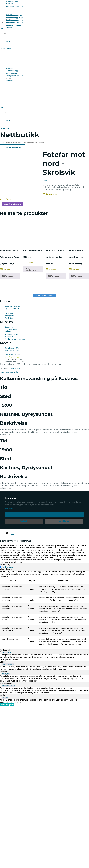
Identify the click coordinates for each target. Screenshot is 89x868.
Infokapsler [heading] (11, 498)
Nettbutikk (9, 81)
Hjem (2, 143)
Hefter (19, 143)
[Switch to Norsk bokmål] (8, 60)
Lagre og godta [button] (7, 705)
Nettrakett (15, 368)
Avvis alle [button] (24, 521)
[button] (44, 104)
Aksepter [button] (45, 514)
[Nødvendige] (1, 567)
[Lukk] (7, 534)
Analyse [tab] (4, 671)
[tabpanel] (44, 609)
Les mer (9, 509)
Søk (2, 108)
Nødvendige (8, 567)
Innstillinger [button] (64, 521)
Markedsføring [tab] (7, 683)
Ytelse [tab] (3, 662)
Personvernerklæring (10, 372)
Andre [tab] (3, 695)
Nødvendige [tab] (6, 565)
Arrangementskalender (14, 6)
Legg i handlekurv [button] (7, 276)
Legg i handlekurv (13, 204)
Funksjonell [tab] (5, 650)
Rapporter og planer (13, 25)
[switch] (1, 652)
